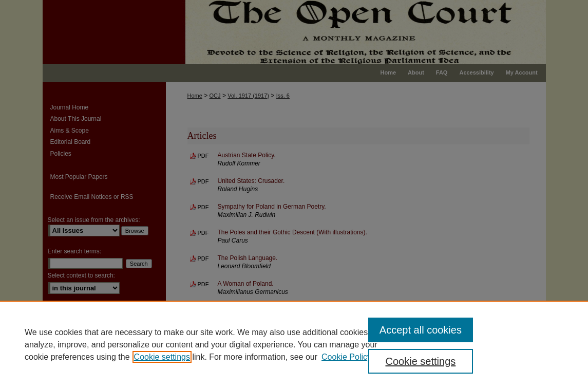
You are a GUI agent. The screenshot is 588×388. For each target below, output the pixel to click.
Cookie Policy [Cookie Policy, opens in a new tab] (346, 357)
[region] (294, 344)
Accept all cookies (421, 330)
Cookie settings (162, 357)
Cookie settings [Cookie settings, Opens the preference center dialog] (421, 361)
